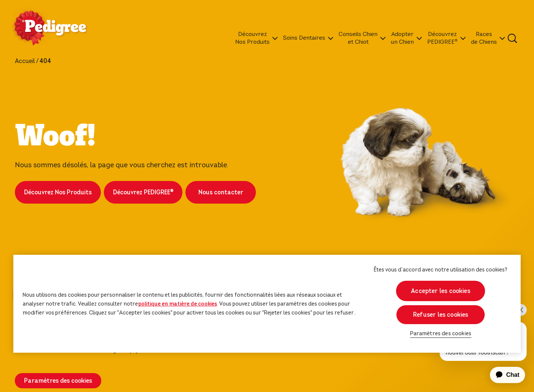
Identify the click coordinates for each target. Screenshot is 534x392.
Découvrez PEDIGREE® (143, 192)
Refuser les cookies (441, 315)
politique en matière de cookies (177, 304)
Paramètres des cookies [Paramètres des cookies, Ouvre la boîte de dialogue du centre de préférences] (441, 334)
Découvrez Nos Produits (58, 192)
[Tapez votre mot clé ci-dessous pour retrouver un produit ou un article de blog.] (512, 38)
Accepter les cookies (441, 291)
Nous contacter (221, 192)
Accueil (25, 61)
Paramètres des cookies (58, 381)
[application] (503, 375)
